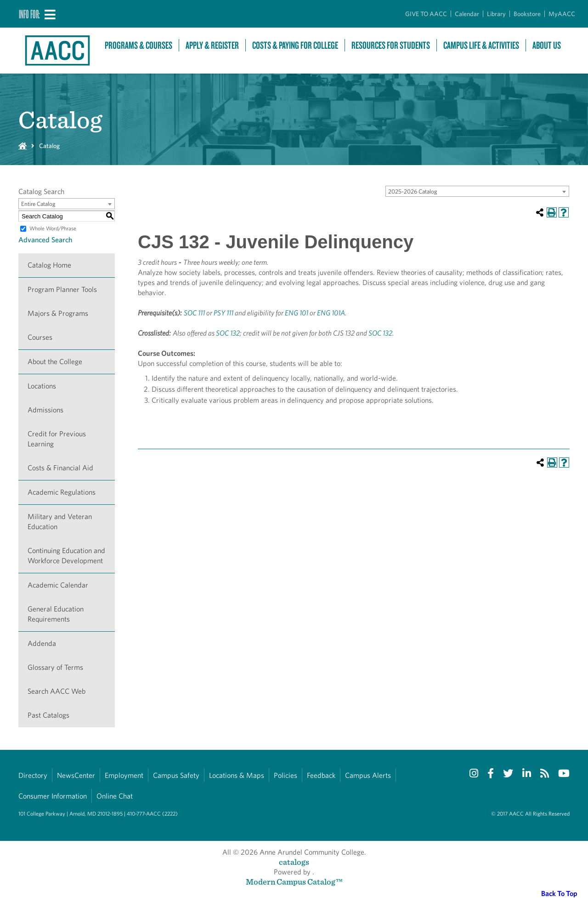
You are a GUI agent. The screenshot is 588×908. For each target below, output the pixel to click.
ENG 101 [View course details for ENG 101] (297, 313)
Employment (124, 775)
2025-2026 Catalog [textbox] (413, 191)
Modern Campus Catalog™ (294, 882)
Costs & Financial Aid (60, 468)
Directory (33, 775)
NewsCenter (76, 775)
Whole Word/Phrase (53, 228)
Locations (42, 386)
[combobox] (477, 191)
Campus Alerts (368, 775)
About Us (547, 45)
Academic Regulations (62, 492)
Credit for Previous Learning (57, 439)
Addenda (42, 643)
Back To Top (559, 894)
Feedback (321, 775)
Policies (286, 775)
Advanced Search (45, 240)
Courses (40, 337)
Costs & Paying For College (295, 45)
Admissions (45, 410)
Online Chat (115, 796)
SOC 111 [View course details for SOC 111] (194, 313)
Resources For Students (391, 45)
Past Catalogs (48, 715)
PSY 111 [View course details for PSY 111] (223, 313)
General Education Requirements (56, 614)
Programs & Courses (139, 45)
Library (496, 14)
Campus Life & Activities (481, 45)
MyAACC (562, 14)
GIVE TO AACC (426, 14)
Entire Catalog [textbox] (38, 204)
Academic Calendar (58, 585)
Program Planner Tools (62, 289)
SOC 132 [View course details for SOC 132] (228, 333)
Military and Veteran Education (60, 522)
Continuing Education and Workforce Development (66, 556)
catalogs (294, 862)
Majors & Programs (58, 313)
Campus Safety (176, 775)
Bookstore (527, 14)
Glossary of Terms (55, 667)
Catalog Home (49, 265)
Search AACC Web (57, 691)
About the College (55, 362)
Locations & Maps (237, 775)
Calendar (467, 14)
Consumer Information (53, 796)
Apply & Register (212, 45)
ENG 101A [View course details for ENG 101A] (331, 313)
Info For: (29, 14)
